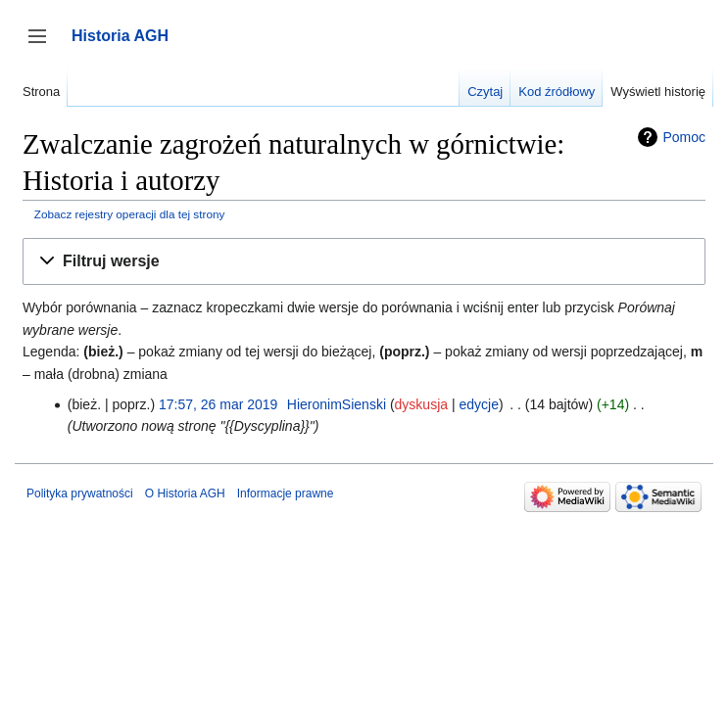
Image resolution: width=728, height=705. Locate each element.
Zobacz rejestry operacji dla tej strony (130, 214)
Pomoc (684, 137)
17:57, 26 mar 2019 (218, 404)
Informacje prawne (286, 493)
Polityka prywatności (80, 493)
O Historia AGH (185, 493)
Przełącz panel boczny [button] (44, 46)
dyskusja (421, 404)
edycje (478, 404)
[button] (364, 262)
